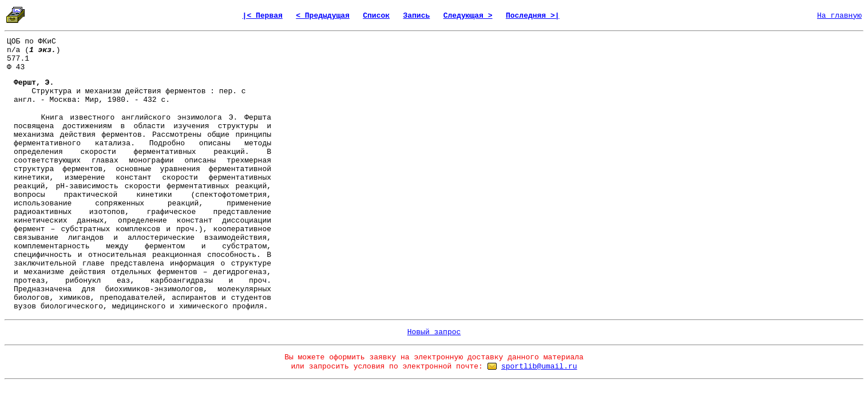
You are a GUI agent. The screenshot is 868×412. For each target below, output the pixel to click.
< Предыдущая (323, 16)
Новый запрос (434, 332)
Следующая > (468, 16)
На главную (839, 16)
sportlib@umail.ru (539, 367)
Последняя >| (533, 16)
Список (376, 16)
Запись (416, 16)
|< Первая (263, 16)
